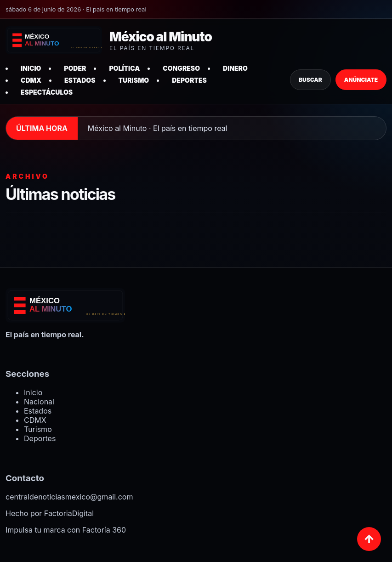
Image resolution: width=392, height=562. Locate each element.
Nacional (39, 402)
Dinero (235, 68)
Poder (75, 68)
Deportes (189, 80)
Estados (80, 80)
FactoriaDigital (69, 513)
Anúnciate (361, 80)
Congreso (181, 68)
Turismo (134, 80)
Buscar (310, 80)
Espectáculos (47, 92)
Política (124, 68)
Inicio (31, 68)
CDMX (31, 80)
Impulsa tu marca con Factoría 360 (66, 530)
